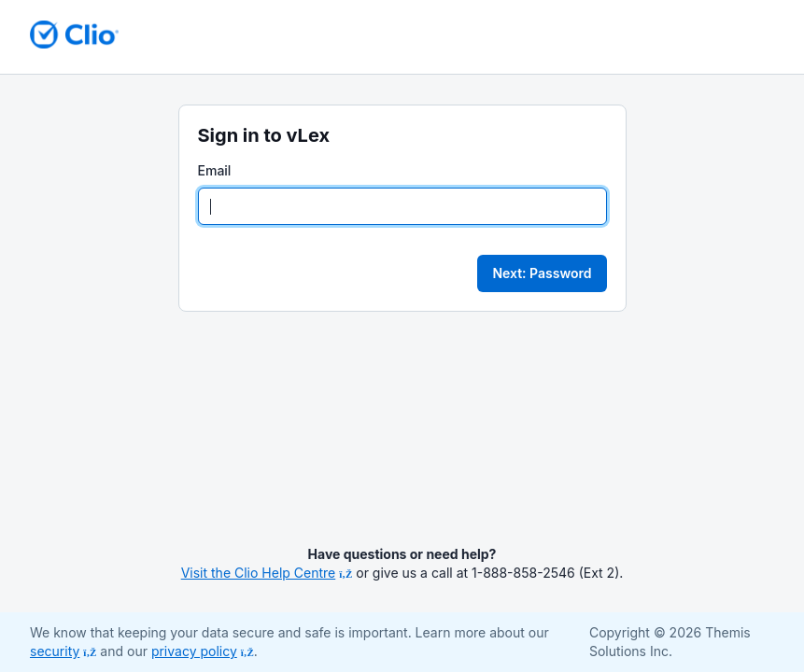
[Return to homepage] (74, 35)
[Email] (402, 206)
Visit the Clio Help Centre (267, 573)
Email (215, 170)
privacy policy (203, 651)
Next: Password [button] (542, 273)
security (63, 651)
